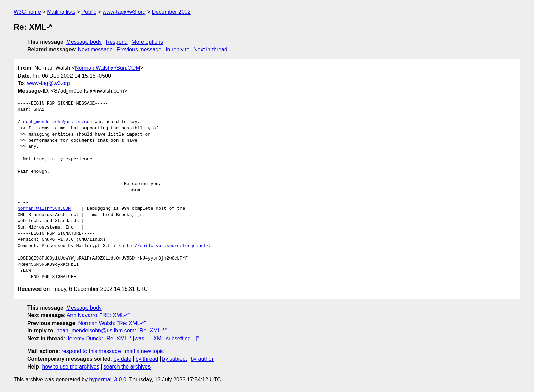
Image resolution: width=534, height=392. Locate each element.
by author (202, 359)
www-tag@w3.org (124, 12)
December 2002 (171, 12)
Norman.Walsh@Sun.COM (108, 68)
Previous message (139, 50)
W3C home (27, 12)
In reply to (177, 50)
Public (89, 12)
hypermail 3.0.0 (107, 380)
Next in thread (210, 50)
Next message (95, 50)
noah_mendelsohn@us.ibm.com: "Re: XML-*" (111, 331)
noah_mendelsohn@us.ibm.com (58, 122)
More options (148, 42)
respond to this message (91, 351)
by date (122, 359)
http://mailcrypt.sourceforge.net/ (165, 246)
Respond (117, 42)
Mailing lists (61, 12)
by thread (147, 359)
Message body (84, 42)
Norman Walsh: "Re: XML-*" (112, 323)
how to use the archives (71, 367)
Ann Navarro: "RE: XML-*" (98, 315)
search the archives (127, 367)
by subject (174, 359)
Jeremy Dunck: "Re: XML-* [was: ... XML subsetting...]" (133, 338)
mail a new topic (145, 351)
